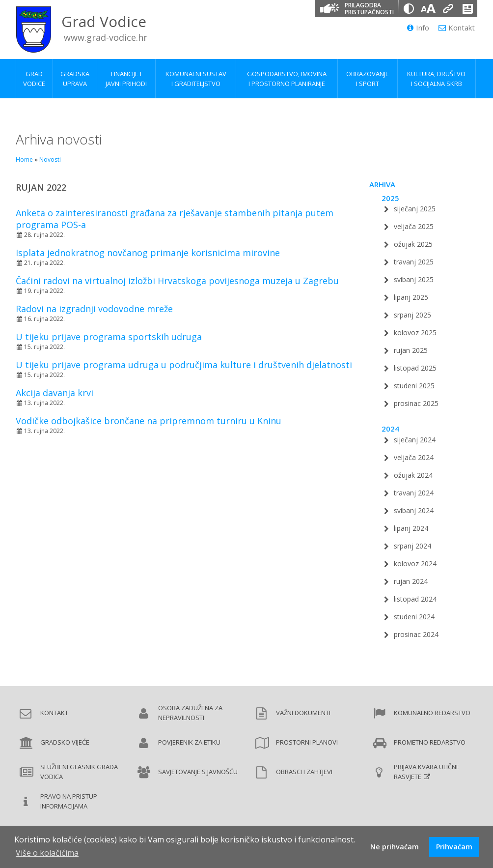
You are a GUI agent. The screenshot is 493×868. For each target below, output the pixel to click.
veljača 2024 (414, 457)
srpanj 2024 (412, 546)
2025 (390, 198)
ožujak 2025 (413, 244)
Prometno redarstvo (430, 742)
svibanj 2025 (414, 279)
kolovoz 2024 (415, 564)
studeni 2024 (414, 617)
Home (24, 159)
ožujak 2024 (413, 475)
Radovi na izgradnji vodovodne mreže (94, 309)
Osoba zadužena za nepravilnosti (190, 713)
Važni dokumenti (303, 713)
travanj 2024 (414, 493)
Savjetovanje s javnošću (198, 772)
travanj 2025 (414, 262)
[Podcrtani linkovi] (448, 9)
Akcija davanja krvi (55, 393)
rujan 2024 (411, 581)
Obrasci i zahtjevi (304, 772)
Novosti (50, 159)
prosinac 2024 (416, 634)
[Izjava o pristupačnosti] (467, 9)
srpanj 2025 (412, 315)
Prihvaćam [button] (454, 847)
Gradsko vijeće (65, 742)
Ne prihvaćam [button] (395, 847)
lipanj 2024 (411, 528)
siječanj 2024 (415, 440)
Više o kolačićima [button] (47, 853)
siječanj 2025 (415, 209)
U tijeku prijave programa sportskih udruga (109, 337)
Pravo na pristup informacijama (69, 801)
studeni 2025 (414, 386)
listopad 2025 (415, 368)
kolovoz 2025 (415, 333)
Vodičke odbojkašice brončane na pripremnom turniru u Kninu (149, 421)
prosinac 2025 (416, 403)
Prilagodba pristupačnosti (369, 9)
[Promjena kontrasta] (409, 9)
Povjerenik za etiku (189, 742)
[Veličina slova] (428, 9)
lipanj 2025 (411, 297)
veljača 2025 (414, 226)
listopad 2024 (415, 599)
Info (418, 28)
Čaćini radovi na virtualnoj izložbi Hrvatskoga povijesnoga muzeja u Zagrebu (177, 281)
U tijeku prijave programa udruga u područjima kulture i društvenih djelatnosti (184, 365)
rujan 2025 (411, 350)
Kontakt (457, 28)
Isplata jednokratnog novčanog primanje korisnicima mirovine (148, 253)
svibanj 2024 (414, 510)
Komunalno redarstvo (432, 713)
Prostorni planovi (307, 742)
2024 (390, 429)
